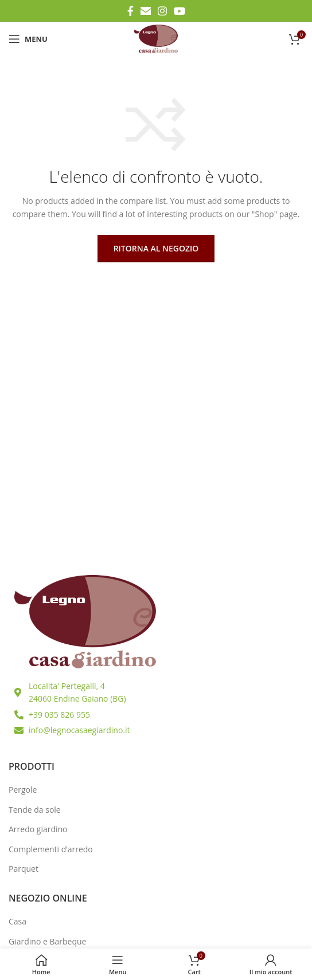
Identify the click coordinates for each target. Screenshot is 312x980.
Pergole (23, 790)
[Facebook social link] (130, 11)
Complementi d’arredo (51, 849)
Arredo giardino (38, 829)
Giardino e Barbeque (47, 941)
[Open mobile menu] (28, 39)
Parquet (24, 869)
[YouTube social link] (180, 11)
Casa (17, 921)
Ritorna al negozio (156, 248)
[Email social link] (146, 11)
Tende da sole (35, 810)
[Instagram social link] (162, 11)
